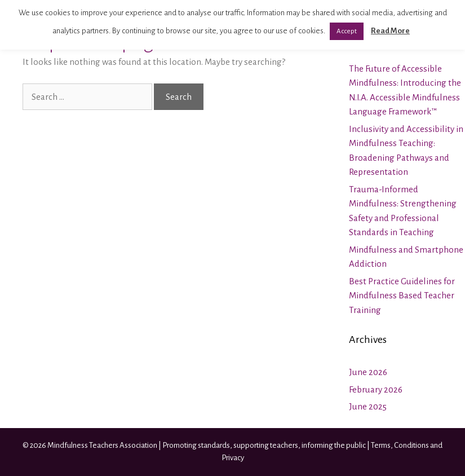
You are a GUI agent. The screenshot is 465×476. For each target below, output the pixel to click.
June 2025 (368, 406)
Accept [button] (347, 31)
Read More (390, 31)
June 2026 (368, 372)
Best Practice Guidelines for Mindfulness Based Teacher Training (402, 296)
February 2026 (376, 389)
